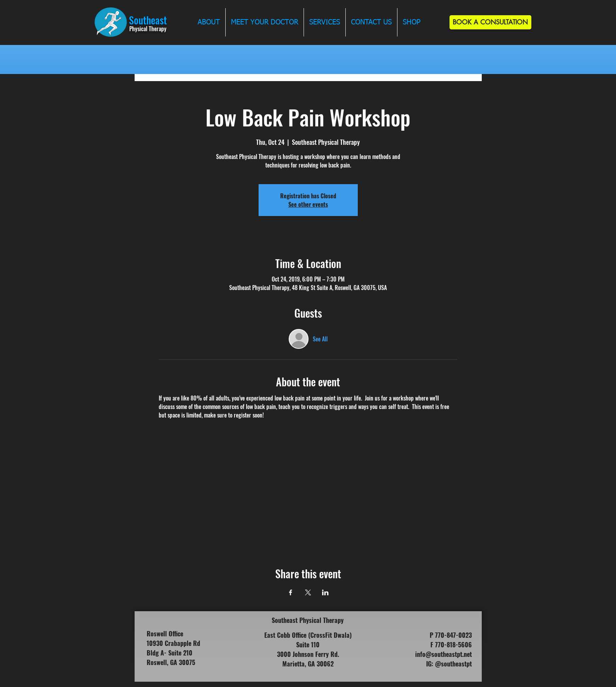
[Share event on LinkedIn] (325, 592)
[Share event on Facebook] (291, 592)
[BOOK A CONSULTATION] (490, 22)
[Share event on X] (308, 592)
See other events (308, 204)
